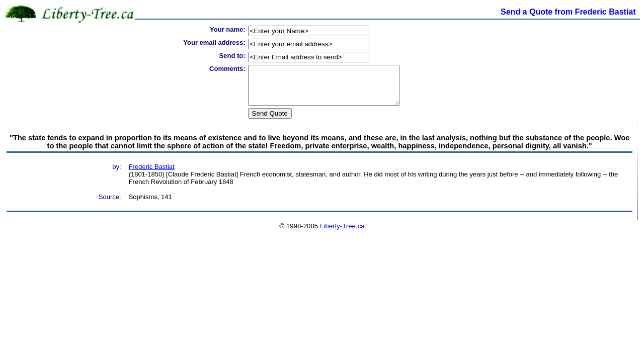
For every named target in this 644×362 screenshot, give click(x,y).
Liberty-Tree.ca (342, 234)
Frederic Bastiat (152, 174)
